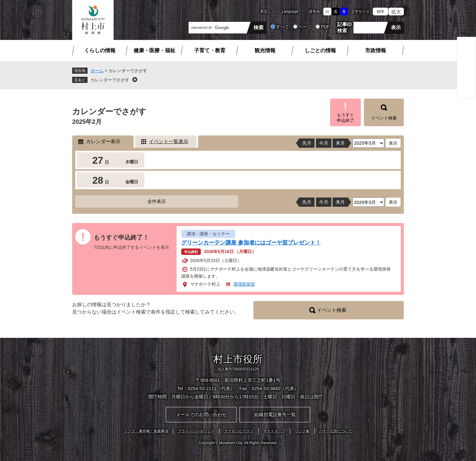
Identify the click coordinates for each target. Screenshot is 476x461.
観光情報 (265, 51)
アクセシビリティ (239, 431)
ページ (305, 27)
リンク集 (302, 431)
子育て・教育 (210, 51)
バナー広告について (336, 431)
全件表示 (157, 201)
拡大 (396, 12)
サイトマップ (274, 431)
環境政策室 (244, 284)
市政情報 (376, 51)
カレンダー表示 (103, 141)
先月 (307, 143)
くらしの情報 (100, 51)
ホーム (97, 71)
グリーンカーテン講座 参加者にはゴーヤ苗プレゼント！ (251, 243)
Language (290, 11)
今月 (324, 143)
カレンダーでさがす (110, 80)
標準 (380, 12)
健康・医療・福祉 (154, 51)
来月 (340, 143)
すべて (283, 27)
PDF (325, 27)
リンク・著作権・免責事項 (146, 431)
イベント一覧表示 (169, 141)
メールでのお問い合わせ (201, 414)
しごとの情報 (320, 51)
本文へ (266, 11)
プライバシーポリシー (196, 431)
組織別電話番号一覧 (275, 414)
